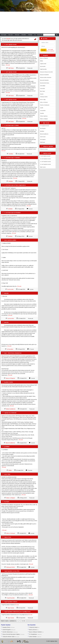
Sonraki (23, 621)
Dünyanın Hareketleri (44, 75)
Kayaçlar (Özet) (6, 627)
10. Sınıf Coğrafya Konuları (10, 44)
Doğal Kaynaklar (11, 598)
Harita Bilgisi (43, 86)
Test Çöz (17, 35)
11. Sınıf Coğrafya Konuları (10, 72)
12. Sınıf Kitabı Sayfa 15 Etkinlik (11, 125)
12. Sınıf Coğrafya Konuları (10, 99)
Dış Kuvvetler (10, 289)
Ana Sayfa (4, 35)
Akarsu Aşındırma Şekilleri (10, 240)
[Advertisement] (29, 22)
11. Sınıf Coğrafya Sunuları (45, 162)
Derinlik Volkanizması (8, 632)
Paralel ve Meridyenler (45, 105)
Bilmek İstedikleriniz (11, 409)
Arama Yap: (40, 35)
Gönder (44, 50)
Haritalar (30, 35)
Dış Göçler (7, 502)
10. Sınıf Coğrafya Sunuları (45, 159)
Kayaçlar (42, 94)
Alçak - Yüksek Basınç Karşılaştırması (13, 353)
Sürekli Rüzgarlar (7, 630)
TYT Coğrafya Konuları (45, 126)
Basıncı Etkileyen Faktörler (35, 632)
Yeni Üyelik (50, 49)
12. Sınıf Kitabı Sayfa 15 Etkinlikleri (12, 158)
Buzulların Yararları (9, 382)
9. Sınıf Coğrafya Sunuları (45, 156)
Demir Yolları (7, 474)
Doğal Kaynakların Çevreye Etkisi (12, 571)
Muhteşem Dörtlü (10, 567)
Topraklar (42, 113)
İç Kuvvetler (42, 88)
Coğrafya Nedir (43, 64)
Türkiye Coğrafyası (44, 116)
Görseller (24, 35)
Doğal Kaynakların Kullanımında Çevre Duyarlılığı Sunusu (17, 612)
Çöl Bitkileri (7, 447)
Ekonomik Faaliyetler (44, 80)
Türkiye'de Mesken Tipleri (9, 637)
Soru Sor (11, 35)
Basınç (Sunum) (33, 630)
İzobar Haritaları (33, 637)
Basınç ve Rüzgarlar (10, 378)
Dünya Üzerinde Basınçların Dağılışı (11, 634)
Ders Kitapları (43, 128)
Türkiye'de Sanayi (33, 627)
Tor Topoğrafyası (33, 634)
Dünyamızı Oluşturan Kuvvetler (46, 72)
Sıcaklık (42, 108)
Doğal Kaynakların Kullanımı (11, 602)
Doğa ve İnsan (8, 537)
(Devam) (8, 65)
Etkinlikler (11, 154)
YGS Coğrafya (43, 140)
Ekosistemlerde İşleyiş (45, 83)
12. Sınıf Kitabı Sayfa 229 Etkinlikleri (12, 213)
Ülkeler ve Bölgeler (11, 498)
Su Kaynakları (10, 349)
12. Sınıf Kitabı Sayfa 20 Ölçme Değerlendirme (15, 185)
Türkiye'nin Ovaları (44, 149)
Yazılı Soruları (43, 137)
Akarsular (6, 293)
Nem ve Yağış (43, 100)
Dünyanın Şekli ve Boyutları (46, 77)
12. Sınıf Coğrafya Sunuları (45, 164)
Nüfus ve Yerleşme (11, 533)
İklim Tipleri (42, 91)
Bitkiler (10, 470)
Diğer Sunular (11, 608)
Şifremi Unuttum (50, 51)
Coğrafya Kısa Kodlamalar (10, 413)
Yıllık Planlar (11, 68)
